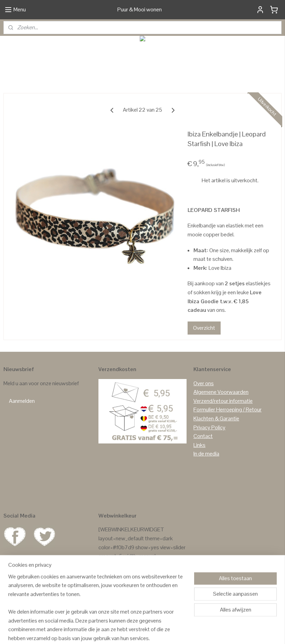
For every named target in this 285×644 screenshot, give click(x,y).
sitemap (127, 631)
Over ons (204, 383)
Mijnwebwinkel (210, 631)
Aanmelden (22, 401)
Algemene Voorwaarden (221, 392)
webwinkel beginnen (160, 631)
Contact (203, 436)
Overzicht (204, 328)
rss (138, 631)
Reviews (108, 582)
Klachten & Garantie (216, 418)
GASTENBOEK (136, 582)
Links (199, 445)
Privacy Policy (209, 427)
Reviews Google (117, 591)
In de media (206, 454)
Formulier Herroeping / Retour (228, 410)
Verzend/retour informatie (223, 401)
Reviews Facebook (120, 600)
